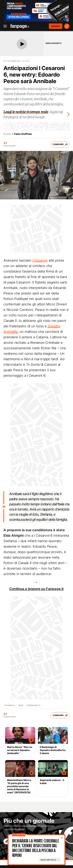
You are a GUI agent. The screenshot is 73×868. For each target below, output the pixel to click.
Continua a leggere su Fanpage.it (36, 589)
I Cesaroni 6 (9, 705)
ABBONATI (56, 26)
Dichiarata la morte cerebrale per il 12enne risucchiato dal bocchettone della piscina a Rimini (36, 848)
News (21, 705)
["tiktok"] (7, 841)
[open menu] (4, 26)
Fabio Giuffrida (23, 134)
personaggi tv (34, 705)
